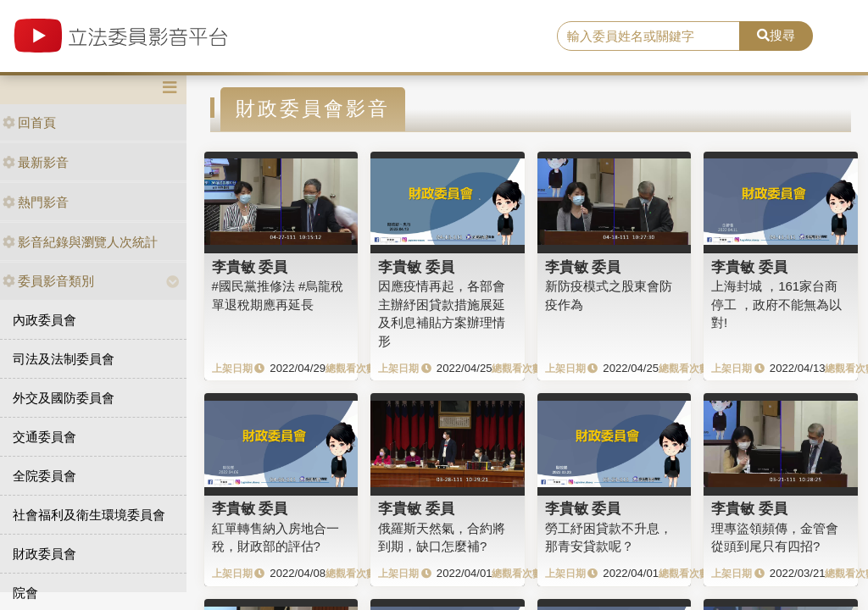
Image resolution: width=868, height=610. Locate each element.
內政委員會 (45, 320)
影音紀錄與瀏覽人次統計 (80, 242)
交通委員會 (45, 437)
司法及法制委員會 (64, 359)
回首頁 (29, 122)
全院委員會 (45, 476)
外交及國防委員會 (64, 398)
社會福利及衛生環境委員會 (89, 515)
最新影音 (36, 162)
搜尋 (776, 35)
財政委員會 (45, 554)
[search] (648, 36)
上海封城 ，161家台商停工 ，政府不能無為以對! (776, 304)
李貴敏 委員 (250, 267)
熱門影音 (36, 202)
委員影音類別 (48, 281)
